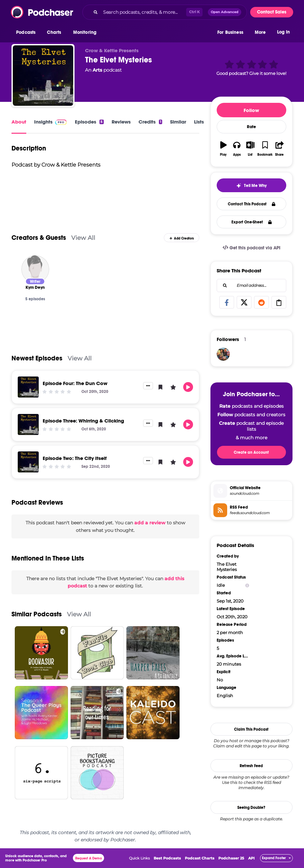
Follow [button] (251, 110)
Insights (43, 122)
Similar (178, 122)
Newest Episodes (37, 358)
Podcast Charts (200, 858)
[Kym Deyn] (35, 269)
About (19, 122)
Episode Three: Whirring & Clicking (83, 421)
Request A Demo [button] (89, 858)
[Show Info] (247, 585)
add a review (150, 523)
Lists (199, 122)
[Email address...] (251, 286)
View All (83, 238)
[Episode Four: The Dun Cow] (28, 387)
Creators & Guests (39, 238)
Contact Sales (272, 12)
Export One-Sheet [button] (252, 222)
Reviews (121, 122)
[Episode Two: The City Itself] (28, 462)
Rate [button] (251, 127)
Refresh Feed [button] (251, 766)
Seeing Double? (251, 808)
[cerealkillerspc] (223, 354)
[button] (27, 33)
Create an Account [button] (251, 452)
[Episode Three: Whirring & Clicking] (28, 424)
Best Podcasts (167, 858)
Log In (283, 32)
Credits (150, 122)
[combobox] (165, 12)
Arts (97, 70)
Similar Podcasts (37, 614)
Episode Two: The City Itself (75, 458)
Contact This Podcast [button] (252, 204)
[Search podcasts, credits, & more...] (143, 12)
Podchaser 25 (231, 858)
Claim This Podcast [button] (251, 729)
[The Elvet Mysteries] (43, 76)
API (251, 858)
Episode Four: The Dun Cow (75, 383)
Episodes (89, 122)
